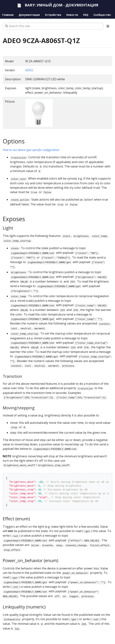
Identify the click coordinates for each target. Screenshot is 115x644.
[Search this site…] (53, 26)
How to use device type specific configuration (31, 150)
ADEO (29, 70)
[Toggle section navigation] (108, 26)
